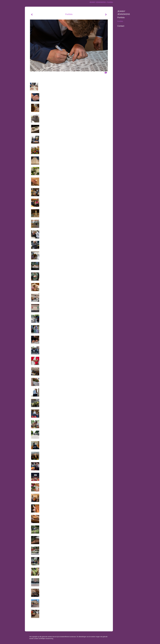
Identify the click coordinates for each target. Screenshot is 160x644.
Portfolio (121, 18)
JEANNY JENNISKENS (98, 2)
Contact (121, 26)
